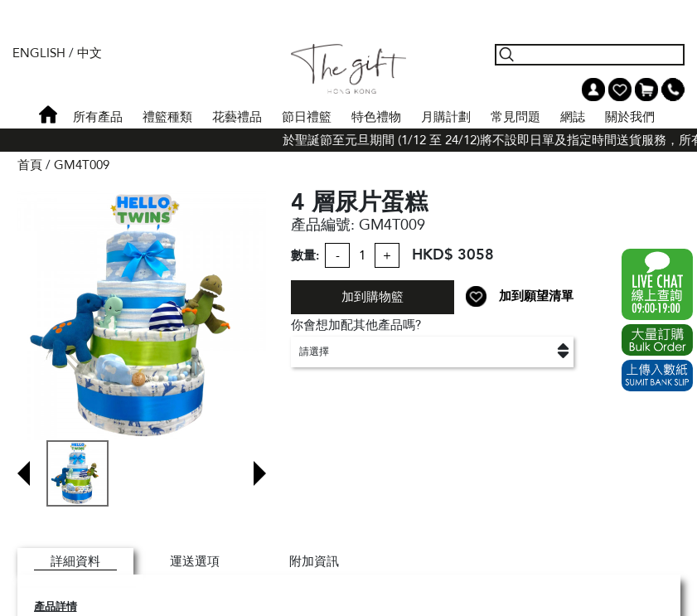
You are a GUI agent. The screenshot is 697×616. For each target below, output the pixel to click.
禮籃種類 (167, 117)
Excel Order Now (657, 340)
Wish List (620, 90)
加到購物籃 (373, 297)
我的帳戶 (593, 90)
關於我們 (630, 117)
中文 (90, 53)
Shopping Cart (646, 90)
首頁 (48, 114)
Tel (673, 90)
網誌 (573, 117)
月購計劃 (446, 117)
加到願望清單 (536, 296)
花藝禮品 (237, 117)
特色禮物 (376, 117)
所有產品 (98, 117)
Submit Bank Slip (657, 376)
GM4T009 (82, 165)
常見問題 (515, 117)
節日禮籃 (307, 117)
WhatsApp (657, 284)
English (39, 53)
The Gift (348, 69)
